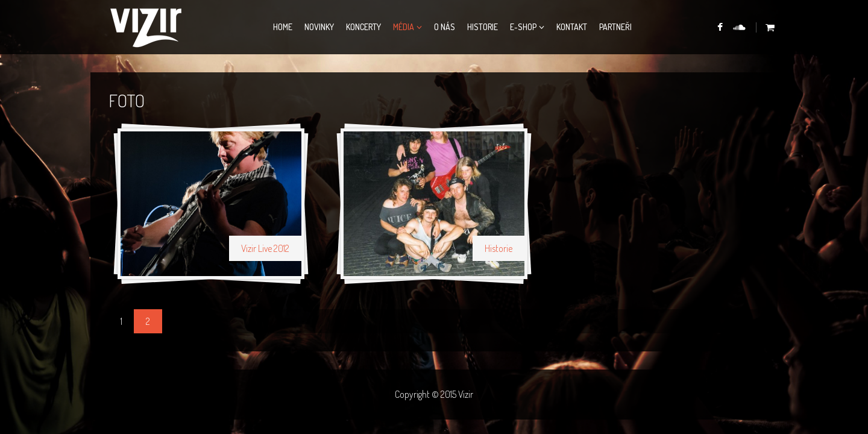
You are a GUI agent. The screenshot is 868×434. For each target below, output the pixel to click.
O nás (445, 27)
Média (404, 27)
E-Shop (523, 27)
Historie (483, 27)
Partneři (615, 27)
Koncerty (363, 27)
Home (283, 27)
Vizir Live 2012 (265, 248)
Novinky (319, 27)
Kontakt (572, 27)
